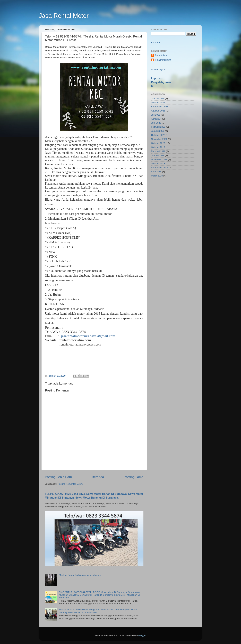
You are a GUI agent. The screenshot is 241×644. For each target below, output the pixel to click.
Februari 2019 (158, 151)
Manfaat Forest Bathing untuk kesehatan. (80, 575)
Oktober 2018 (158, 164)
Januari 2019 (158, 155)
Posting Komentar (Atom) (71, 484)
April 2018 (156, 172)
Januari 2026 (158, 99)
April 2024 (156, 119)
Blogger (142, 635)
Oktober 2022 (158, 135)
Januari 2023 (158, 131)
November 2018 (159, 159)
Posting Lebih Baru (58, 477)
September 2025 (160, 107)
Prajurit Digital (158, 69)
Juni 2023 (156, 123)
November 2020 (159, 139)
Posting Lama (134, 477)
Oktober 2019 (158, 147)
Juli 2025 (156, 115)
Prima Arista (161, 55)
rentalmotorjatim (163, 60)
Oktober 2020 (158, 143)
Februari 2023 (158, 127)
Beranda (98, 477)
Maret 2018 (157, 176)
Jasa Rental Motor (64, 16)
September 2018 (160, 168)
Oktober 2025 (158, 103)
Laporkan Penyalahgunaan (161, 82)
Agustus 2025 (158, 111)
